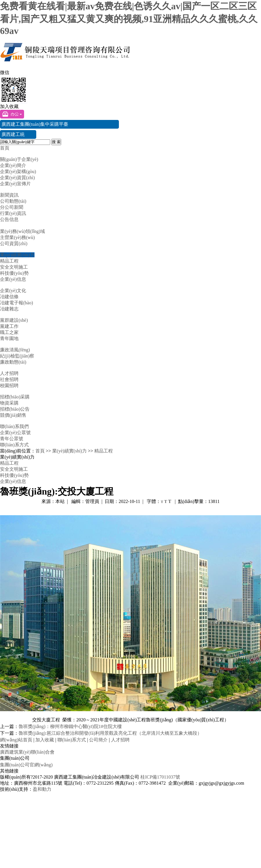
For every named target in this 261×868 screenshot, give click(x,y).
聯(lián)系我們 (14, 426)
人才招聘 (9, 373)
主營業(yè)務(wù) (17, 237)
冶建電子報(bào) (17, 303)
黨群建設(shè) (14, 320)
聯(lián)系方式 (14, 445)
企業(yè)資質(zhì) (17, 178)
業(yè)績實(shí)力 (17, 255)
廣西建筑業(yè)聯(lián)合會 (27, 752)
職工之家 (9, 332)
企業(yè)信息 (13, 279)
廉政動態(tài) (13, 362)
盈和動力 (42, 789)
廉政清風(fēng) (15, 350)
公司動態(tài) (13, 201)
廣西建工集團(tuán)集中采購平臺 (35, 124)
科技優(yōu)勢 (14, 273)
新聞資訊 (9, 195)
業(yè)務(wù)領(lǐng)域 (22, 231)
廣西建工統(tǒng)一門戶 (14, 135)
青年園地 (9, 338)
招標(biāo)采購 (15, 397)
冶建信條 (9, 297)
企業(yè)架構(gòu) (18, 171)
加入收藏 (9, 106)
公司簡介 (98, 740)
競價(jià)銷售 (13, 415)
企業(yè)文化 (13, 291)
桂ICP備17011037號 (160, 777)
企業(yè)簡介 (13, 165)
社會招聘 (9, 379)
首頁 (5, 148)
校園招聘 (9, 386)
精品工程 (9, 261)
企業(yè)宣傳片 (15, 184)
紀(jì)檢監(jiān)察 (17, 356)
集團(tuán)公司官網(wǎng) (26, 765)
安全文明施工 (14, 267)
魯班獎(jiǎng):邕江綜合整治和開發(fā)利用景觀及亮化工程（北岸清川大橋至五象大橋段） (110, 733)
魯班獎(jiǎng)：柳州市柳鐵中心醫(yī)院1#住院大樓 (70, 726)
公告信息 (9, 219)
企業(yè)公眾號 (15, 433)
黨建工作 (9, 326)
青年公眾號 (12, 439)
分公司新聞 (12, 207)
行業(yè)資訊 (13, 213)
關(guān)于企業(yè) (19, 159)
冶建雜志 (9, 309)
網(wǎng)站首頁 (16, 740)
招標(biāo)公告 (15, 409)
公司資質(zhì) (14, 243)
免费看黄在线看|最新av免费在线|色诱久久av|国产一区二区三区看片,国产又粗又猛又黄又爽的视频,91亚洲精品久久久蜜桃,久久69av (129, 18)
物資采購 (9, 403)
